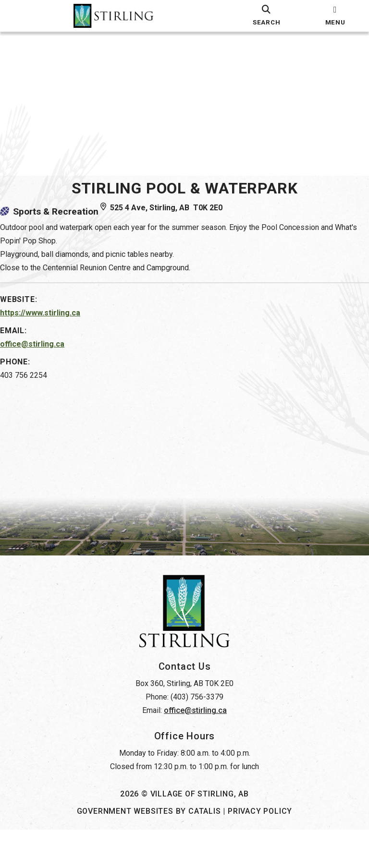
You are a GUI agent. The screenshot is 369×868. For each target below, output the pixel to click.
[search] (266, 16)
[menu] (335, 16)
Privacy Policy (260, 850)
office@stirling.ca (42, 354)
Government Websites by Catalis (149, 850)
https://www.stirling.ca (50, 322)
